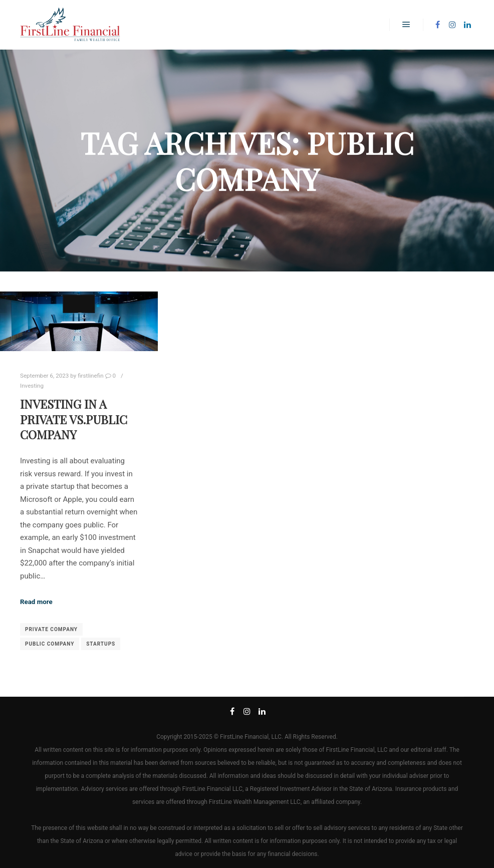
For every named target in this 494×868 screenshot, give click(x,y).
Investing (32, 386)
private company (51, 629)
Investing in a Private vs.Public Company (74, 419)
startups (101, 644)
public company (50, 644)
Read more (36, 602)
